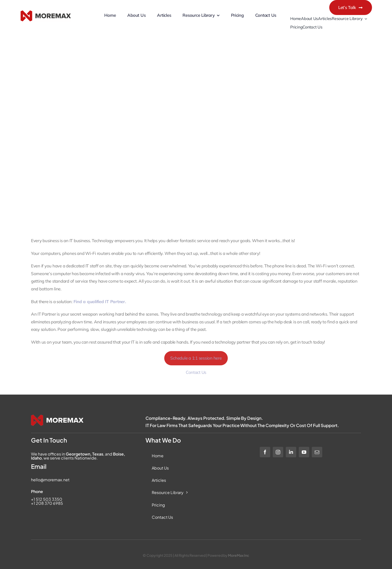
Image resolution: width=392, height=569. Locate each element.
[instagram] (278, 452)
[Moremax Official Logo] (46, 16)
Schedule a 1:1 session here (196, 358)
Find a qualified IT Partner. (100, 301)
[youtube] (304, 452)
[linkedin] (291, 452)
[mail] (317, 452)
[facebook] (265, 452)
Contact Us (196, 372)
